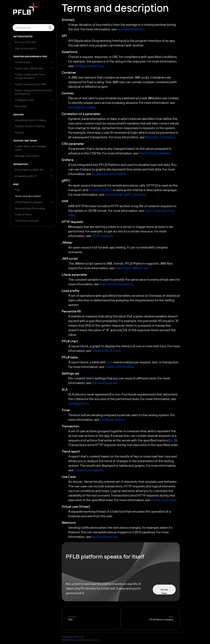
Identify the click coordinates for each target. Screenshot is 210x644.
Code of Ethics (23, 214)
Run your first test (26, 42)
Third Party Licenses (27, 221)
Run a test (21, 106)
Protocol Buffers (101, 190)
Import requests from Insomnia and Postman (33, 92)
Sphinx (74, 640)
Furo (97, 640)
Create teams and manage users (30, 148)
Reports (20, 132)
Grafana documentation (109, 174)
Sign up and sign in (26, 48)
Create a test (23, 62)
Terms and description (28, 196)
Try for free (164, 591)
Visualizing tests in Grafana (30, 120)
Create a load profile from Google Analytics (30, 76)
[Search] (33, 28)
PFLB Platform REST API (29, 170)
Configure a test (24, 100)
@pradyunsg (87, 640)
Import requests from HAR (30, 84)
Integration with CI (26, 176)
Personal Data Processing (30, 208)
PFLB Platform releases (29, 202)
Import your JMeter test (29, 68)
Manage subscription (27, 156)
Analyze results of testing (30, 126)
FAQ (17, 190)
